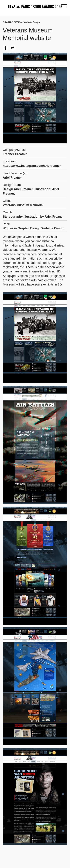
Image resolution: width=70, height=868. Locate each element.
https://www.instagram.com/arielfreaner (32, 166)
